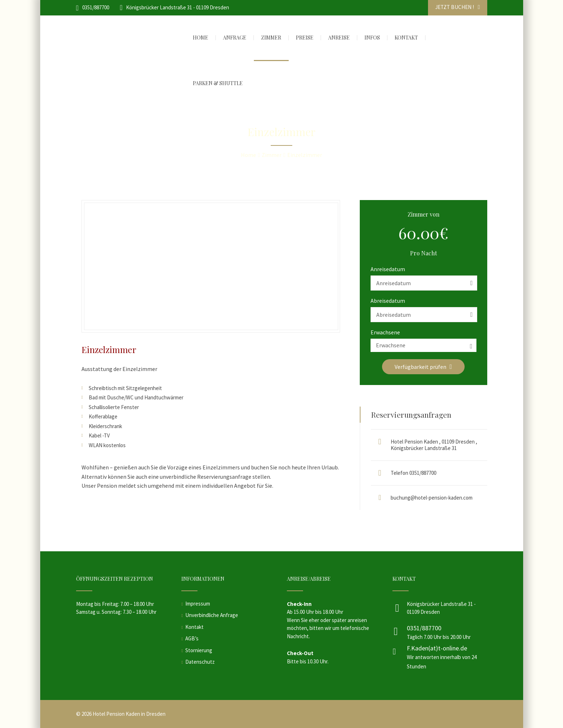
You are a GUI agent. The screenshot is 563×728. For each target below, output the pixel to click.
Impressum (198, 604)
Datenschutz (200, 662)
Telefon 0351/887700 (413, 473)
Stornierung (199, 650)
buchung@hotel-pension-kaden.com (432, 498)
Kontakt (194, 627)
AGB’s (192, 638)
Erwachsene (385, 332)
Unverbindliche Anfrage (212, 615)
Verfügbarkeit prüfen (423, 367)
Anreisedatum (388, 269)
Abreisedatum (388, 301)
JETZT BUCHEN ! (458, 7)
